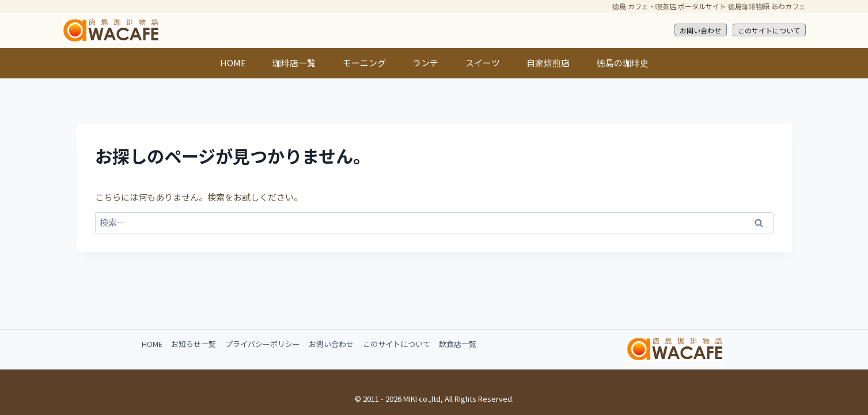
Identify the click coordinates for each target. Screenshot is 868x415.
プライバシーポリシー (263, 344)
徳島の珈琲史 (623, 63)
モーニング (364, 63)
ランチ (425, 63)
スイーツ (483, 63)
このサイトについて (769, 30)
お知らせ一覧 (194, 344)
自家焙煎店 (548, 63)
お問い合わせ (700, 30)
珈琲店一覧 (294, 63)
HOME (233, 63)
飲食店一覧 (458, 344)
